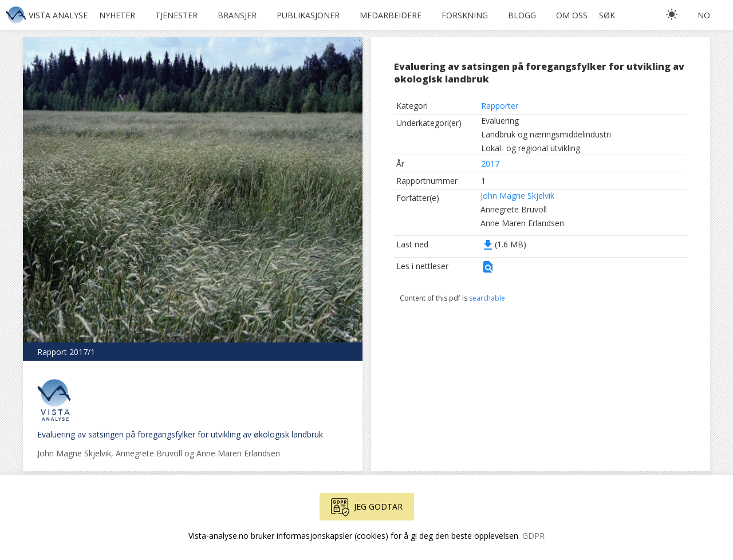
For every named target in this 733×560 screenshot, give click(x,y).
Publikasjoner (308, 15)
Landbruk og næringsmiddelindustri (546, 134)
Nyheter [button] (117, 15)
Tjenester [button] (176, 15)
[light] (672, 14)
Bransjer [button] (237, 15)
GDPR (533, 536)
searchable (487, 298)
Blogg (522, 15)
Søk (607, 15)
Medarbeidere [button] (391, 15)
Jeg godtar (367, 507)
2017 (490, 163)
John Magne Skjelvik (517, 196)
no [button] (704, 15)
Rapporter (500, 106)
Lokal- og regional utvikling (531, 148)
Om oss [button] (572, 15)
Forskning (465, 15)
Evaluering (500, 121)
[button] (488, 271)
